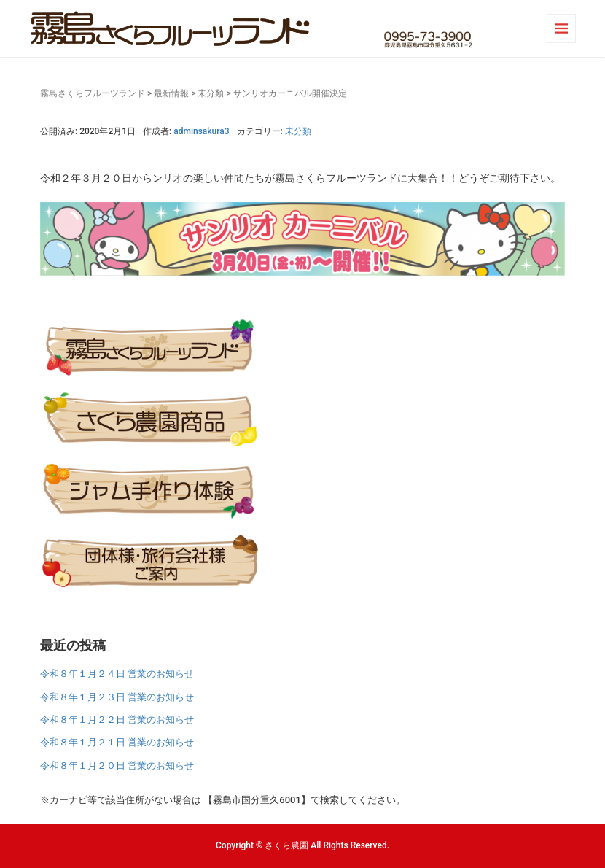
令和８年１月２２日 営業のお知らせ (117, 720)
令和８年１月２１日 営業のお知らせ (117, 742)
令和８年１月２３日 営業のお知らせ (117, 697)
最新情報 (171, 93)
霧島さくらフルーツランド (93, 93)
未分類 (211, 93)
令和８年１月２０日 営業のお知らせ (117, 766)
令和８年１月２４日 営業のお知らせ (117, 674)
